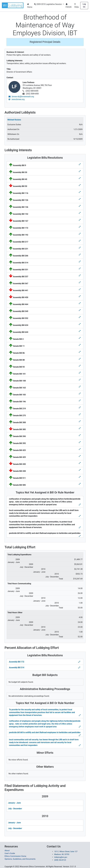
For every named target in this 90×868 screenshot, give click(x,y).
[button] (13, 5)
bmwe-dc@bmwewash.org (21, 97)
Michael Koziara (14, 120)
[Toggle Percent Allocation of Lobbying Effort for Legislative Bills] (79, 662)
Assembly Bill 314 (17, 668)
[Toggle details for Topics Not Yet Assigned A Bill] (80, 505)
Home (30, 6)
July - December (15, 809)
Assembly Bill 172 (17, 662)
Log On (84, 5)
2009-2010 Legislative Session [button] (48, 4)
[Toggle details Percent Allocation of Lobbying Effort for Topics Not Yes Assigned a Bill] (80, 715)
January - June (14, 803)
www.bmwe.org (17, 99)
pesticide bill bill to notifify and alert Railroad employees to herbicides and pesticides (45, 732)
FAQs (77, 6)
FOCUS (69, 6)
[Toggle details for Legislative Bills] (80, 164)
